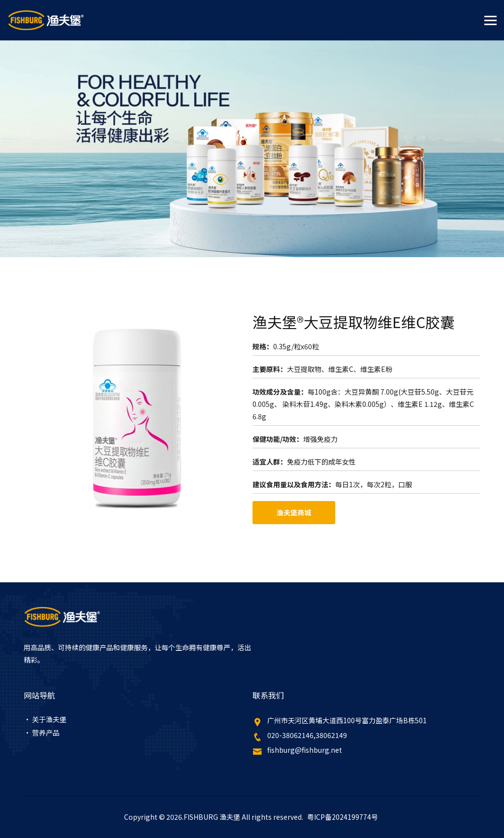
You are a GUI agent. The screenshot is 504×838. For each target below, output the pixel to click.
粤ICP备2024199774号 (343, 817)
